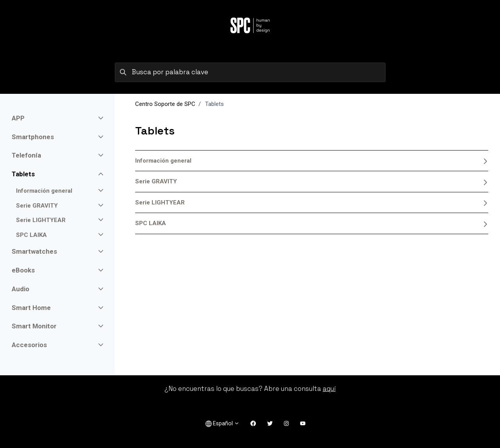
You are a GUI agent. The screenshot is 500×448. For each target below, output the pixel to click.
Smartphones (33, 137)
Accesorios (29, 345)
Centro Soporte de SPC (165, 104)
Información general (312, 161)
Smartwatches (34, 251)
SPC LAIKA (312, 223)
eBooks (23, 270)
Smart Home (31, 308)
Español (222, 424)
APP (18, 118)
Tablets (23, 174)
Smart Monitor (34, 326)
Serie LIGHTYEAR (312, 203)
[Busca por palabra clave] (250, 72)
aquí (329, 389)
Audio (21, 289)
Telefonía (26, 155)
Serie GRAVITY (312, 182)
